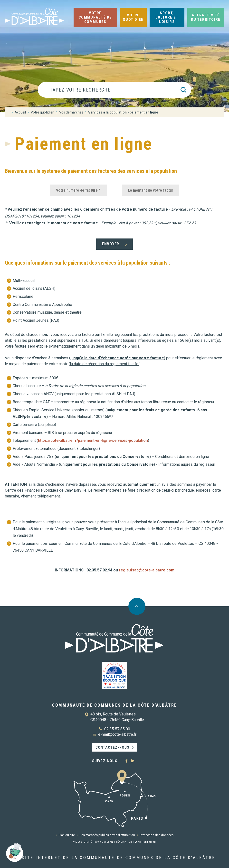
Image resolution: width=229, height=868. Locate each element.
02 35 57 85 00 (117, 729)
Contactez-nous (113, 747)
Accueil (20, 112)
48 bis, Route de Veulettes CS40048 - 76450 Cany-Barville (117, 717)
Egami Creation (145, 842)
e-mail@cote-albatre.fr (117, 734)
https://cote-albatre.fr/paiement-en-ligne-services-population (93, 440)
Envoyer (111, 244)
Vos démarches (71, 112)
